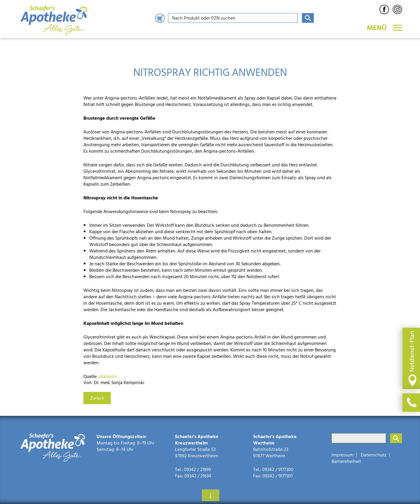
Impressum (343, 455)
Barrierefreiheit (346, 461)
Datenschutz (374, 455)
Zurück (97, 398)
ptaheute (108, 376)
